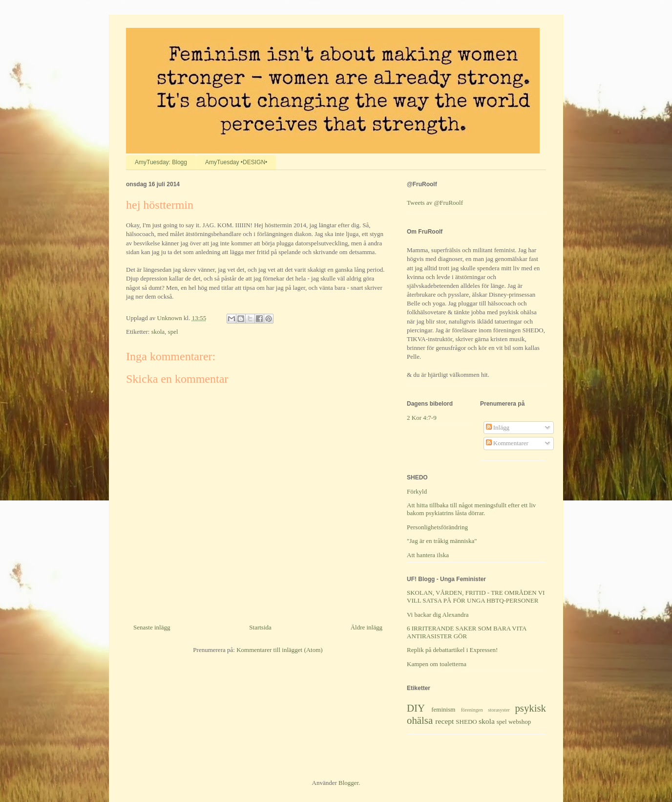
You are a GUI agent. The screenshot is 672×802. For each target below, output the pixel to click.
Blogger (348, 783)
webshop (520, 722)
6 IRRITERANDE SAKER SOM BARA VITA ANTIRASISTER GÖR (467, 632)
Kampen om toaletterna (437, 664)
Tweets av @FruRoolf (435, 203)
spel (173, 332)
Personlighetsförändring (437, 527)
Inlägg (498, 427)
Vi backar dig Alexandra (438, 615)
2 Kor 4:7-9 (422, 418)
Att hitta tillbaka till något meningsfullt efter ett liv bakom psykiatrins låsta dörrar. (471, 509)
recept (444, 721)
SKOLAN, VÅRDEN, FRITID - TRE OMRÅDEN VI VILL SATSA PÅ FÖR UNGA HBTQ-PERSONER (476, 596)
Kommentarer (507, 443)
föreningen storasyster (485, 710)
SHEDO (466, 722)
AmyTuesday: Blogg (161, 162)
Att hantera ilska (428, 555)
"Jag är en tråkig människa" (442, 541)
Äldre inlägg (367, 627)
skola (158, 332)
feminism (443, 709)
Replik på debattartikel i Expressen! (452, 650)
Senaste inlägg (152, 627)
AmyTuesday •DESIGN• (236, 162)
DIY (416, 708)
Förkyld (417, 491)
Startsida (260, 627)
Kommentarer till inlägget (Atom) (280, 650)
